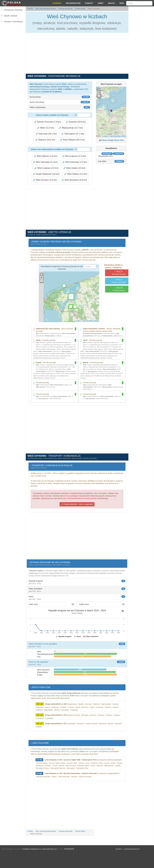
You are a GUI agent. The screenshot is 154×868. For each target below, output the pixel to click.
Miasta (111, 3)
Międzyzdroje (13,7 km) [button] (71, 128)
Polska (30, 9)
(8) (119, 289)
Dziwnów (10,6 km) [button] (76, 122)
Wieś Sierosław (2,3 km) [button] (45, 162)
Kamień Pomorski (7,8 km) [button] (47, 122)
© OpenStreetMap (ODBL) (117, 136)
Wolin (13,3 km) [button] (46, 128)
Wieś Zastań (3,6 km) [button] (74, 168)
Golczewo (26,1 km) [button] (46, 134)
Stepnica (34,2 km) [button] (45, 140)
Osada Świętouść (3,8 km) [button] (46, 174)
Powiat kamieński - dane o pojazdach (77, 504)
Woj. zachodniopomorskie (46, 9)
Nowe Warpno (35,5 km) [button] (72, 140)
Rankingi (57, 3)
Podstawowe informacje (13, 10)
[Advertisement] (141, 52)
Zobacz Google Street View (112, 140)
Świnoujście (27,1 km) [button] (73, 134)
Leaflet (105, 136)
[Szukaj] (139, 3)
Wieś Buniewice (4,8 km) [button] (74, 180)
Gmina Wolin (80, 9)
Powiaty (89, 3)
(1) (119, 273)
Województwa (73, 3)
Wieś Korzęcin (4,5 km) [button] (45, 180)
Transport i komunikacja (13, 22)
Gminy (101, 3)
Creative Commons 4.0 (32, 849)
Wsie (122, 3)
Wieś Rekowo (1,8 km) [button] (45, 156)
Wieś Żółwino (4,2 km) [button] (76, 174)
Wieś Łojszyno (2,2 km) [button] (74, 156)
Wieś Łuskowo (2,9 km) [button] (46, 168)
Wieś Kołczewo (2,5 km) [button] (75, 162)
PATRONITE (69, 849)
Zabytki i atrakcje (10, 16)
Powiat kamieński (65, 9)
